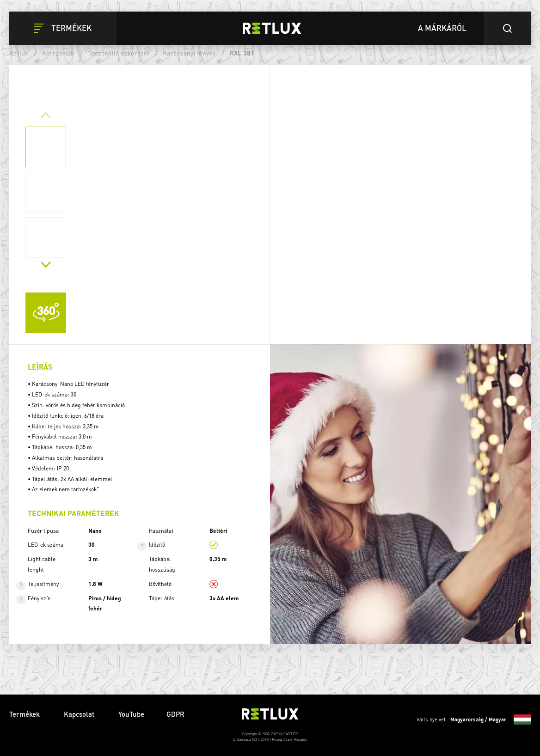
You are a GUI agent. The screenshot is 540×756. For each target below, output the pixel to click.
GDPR (175, 714)
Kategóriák (58, 53)
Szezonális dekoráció (119, 53)
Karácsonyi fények (189, 53)
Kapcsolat (80, 714)
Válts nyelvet (474, 719)
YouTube (131, 714)
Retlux (19, 53)
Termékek (25, 714)
